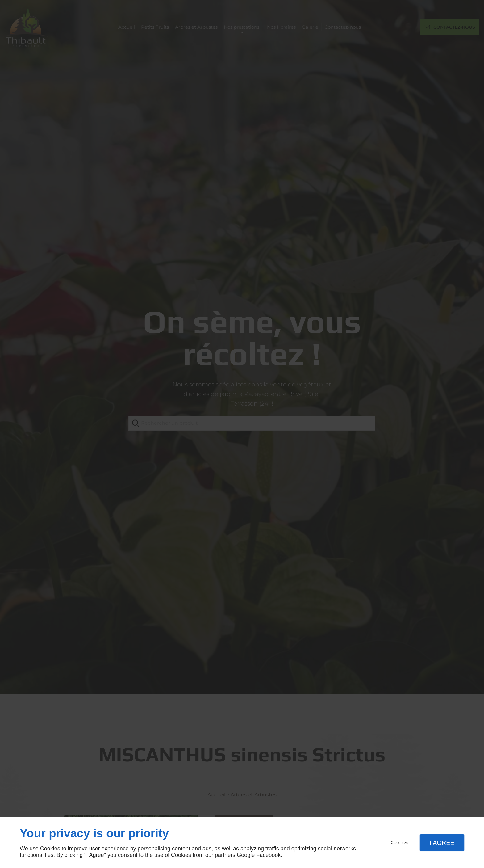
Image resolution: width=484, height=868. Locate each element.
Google (246, 855)
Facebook (268, 855)
